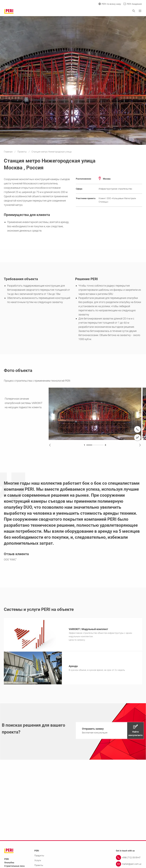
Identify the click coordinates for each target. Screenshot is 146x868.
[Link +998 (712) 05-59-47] (129, 858)
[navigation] (110, 731)
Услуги (38, 861)
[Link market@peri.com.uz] (129, 865)
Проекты (22, 152)
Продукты (39, 856)
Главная (8, 152)
